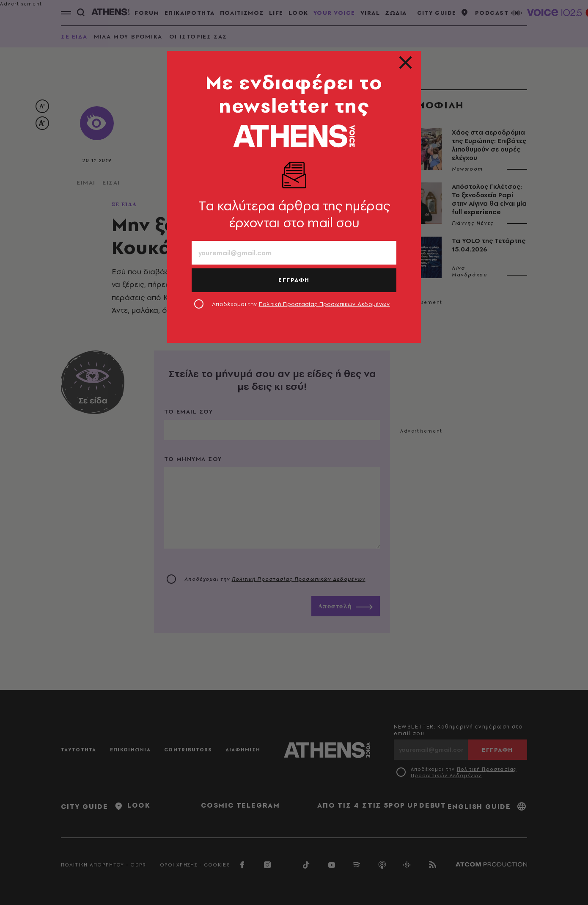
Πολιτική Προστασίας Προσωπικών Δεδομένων (324, 304)
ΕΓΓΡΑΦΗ (294, 280)
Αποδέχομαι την (301, 304)
